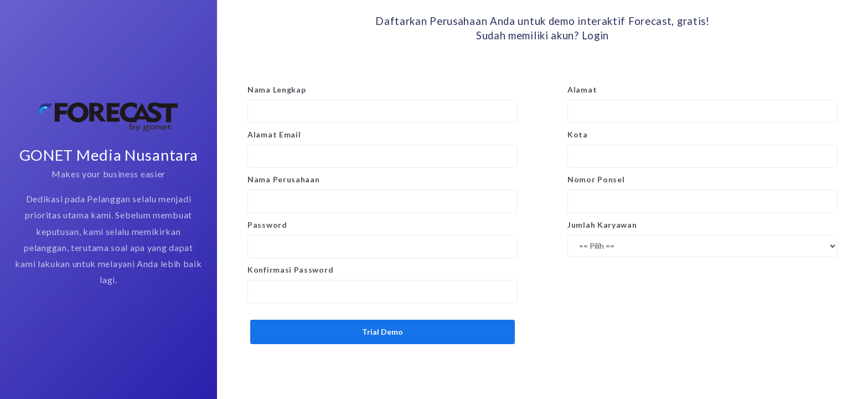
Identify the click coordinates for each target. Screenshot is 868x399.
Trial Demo (383, 332)
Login (596, 35)
